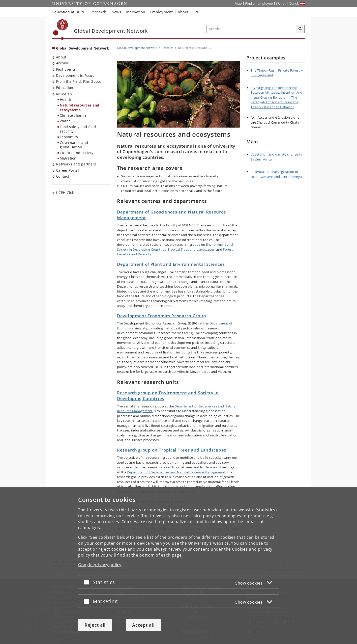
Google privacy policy (100, 565)
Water (65, 121)
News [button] (116, 12)
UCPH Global (67, 193)
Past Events (66, 69)
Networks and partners (76, 164)
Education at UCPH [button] (69, 12)
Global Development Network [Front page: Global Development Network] (83, 48)
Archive (62, 63)
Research (64, 94)
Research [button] (98, 12)
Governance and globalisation (74, 145)
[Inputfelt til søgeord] (251, 29)
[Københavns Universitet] (61, 30)
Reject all (95, 625)
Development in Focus (75, 75)
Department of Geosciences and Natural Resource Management (171, 215)
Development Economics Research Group (162, 316)
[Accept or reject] (88, 582)
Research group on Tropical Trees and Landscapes (172, 450)
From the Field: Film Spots (78, 81)
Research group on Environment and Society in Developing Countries (168, 396)
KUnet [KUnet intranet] (281, 3)
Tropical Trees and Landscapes (191, 249)
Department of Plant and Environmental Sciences (171, 264)
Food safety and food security (78, 129)
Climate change (73, 115)
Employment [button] (162, 12)
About (61, 57)
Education (65, 88)
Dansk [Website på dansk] (294, 3)
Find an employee (259, 3)
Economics (69, 137)
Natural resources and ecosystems (79, 107)
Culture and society (77, 153)
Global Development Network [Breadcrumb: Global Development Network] (137, 48)
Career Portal (67, 170)
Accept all (143, 625)
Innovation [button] (136, 12)
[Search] (300, 29)
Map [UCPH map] (238, 3)
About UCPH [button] (189, 12)
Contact (63, 176)
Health (65, 99)
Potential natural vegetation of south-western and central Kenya (276, 174)
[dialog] (178, 565)
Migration (68, 158)
